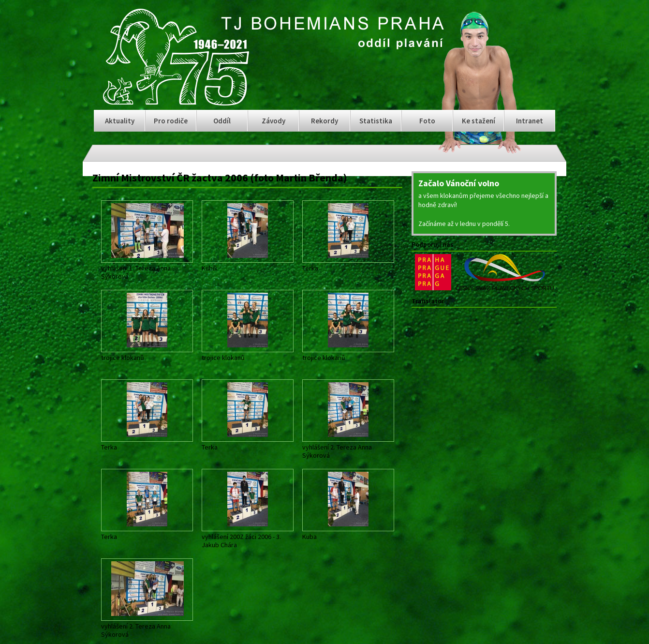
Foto (427, 121)
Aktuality (120, 121)
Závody (273, 121)
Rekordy (324, 121)
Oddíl (222, 121)
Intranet (530, 121)
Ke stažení (479, 121)
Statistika (376, 121)
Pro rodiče (171, 121)
